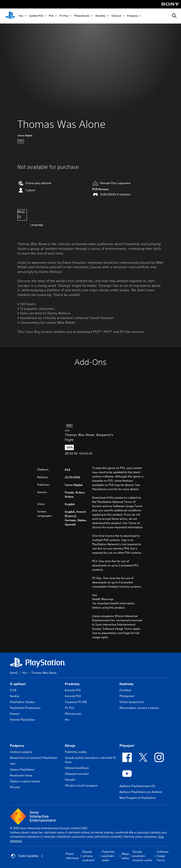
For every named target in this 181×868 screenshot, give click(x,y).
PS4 (51, 16)
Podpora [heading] (17, 746)
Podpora (132, 16)
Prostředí (125, 690)
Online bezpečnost (132, 702)
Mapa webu (125, 856)
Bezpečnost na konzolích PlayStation (34, 758)
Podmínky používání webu (108, 856)
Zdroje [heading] (70, 746)
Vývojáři (70, 780)
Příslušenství (82, 16)
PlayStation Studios (22, 702)
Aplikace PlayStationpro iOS (137, 786)
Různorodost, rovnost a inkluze (139, 708)
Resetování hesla (21, 775)
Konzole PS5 (73, 690)
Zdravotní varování (77, 774)
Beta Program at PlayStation (138, 798)
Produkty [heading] (72, 684)
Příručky (15, 787)
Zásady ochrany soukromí (88, 856)
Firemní (15, 714)
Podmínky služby (76, 752)
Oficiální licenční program (81, 785)
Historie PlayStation (23, 720)
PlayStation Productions (25, 708)
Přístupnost (127, 696)
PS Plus (64, 16)
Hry (21, 16)
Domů (14, 673)
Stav (13, 764)
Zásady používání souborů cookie (142, 856)
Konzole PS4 (73, 696)
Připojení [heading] (127, 746)
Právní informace (72, 856)
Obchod (116, 16)
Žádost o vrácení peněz (25, 781)
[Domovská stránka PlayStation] (10, 16)
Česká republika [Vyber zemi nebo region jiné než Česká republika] (27, 856)
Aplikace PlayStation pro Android (141, 792)
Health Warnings (103, 599)
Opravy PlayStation (22, 769)
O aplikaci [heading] (18, 684)
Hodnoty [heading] (126, 684)
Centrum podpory (21, 752)
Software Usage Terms (163, 856)
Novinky (101, 16)
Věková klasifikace (77, 768)
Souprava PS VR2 (76, 702)
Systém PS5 (36, 16)
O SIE (13, 690)
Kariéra (14, 696)
